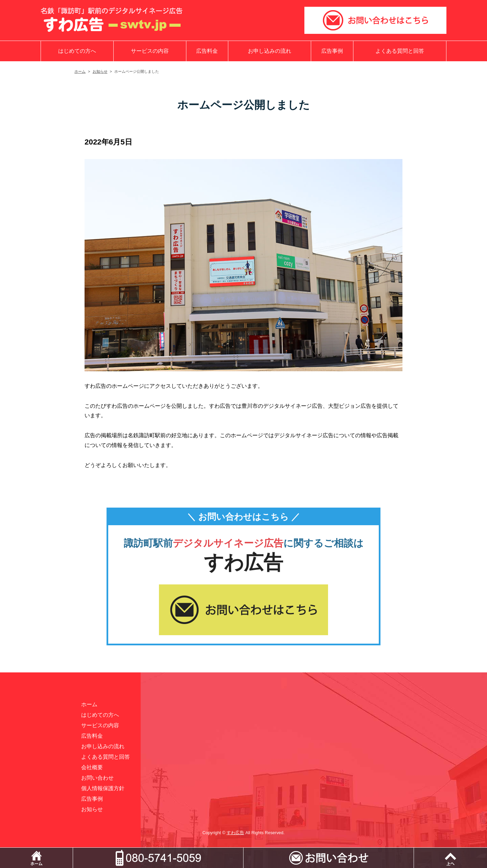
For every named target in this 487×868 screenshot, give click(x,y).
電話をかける (243, 851)
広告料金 (207, 51)
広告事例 (332, 51)
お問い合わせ (97, 778)
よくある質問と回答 (400, 51)
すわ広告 (235, 833)
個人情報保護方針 (103, 788)
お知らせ (100, 71)
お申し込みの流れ (270, 51)
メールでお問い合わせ (414, 851)
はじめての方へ (77, 51)
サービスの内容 (150, 51)
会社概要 (92, 767)
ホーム (80, 71)
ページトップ (450, 858)
